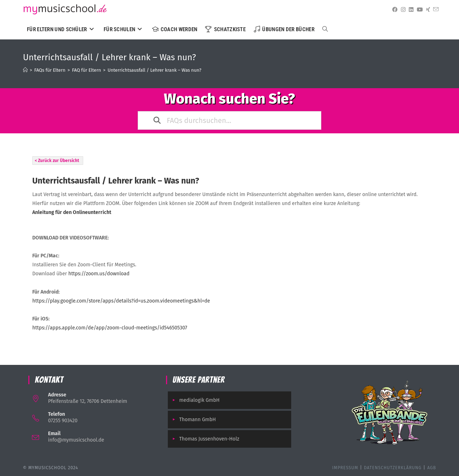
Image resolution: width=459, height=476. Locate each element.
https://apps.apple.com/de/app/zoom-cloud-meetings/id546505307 (110, 328)
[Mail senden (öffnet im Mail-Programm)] (435, 9)
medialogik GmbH (199, 400)
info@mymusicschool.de (76, 440)
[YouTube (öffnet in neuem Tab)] (418, 10)
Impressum (345, 468)
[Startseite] (25, 70)
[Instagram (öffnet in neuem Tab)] (402, 10)
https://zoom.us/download (99, 274)
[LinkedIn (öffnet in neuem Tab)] (410, 10)
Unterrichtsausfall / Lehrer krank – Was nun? (154, 70)
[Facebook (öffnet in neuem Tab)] (394, 10)
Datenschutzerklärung (393, 468)
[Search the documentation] (157, 120)
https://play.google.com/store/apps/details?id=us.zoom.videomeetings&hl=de (121, 301)
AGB (432, 468)
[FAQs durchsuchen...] (230, 120)
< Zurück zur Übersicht (57, 161)
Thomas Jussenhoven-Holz (209, 439)
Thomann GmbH (198, 420)
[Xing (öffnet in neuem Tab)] (427, 10)
